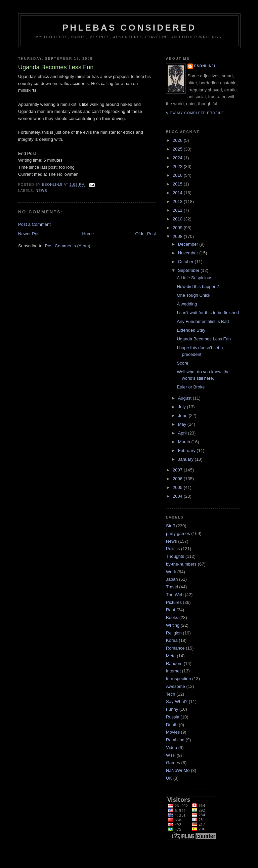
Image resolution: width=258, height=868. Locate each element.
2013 (178, 201)
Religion (174, 633)
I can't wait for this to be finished (208, 313)
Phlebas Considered (129, 28)
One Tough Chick (193, 295)
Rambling (175, 740)
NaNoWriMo (178, 770)
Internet (173, 671)
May (183, 424)
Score (182, 363)
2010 (178, 219)
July (183, 407)
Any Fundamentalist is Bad (203, 321)
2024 (178, 158)
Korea (172, 640)
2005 (178, 487)
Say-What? (177, 701)
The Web (175, 595)
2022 (178, 167)
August (185, 398)
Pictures (174, 602)
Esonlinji (205, 66)
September (189, 270)
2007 (178, 470)
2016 (178, 175)
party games (178, 533)
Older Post (146, 234)
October (186, 262)
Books (172, 617)
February (187, 450)
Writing (173, 625)
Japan (172, 579)
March (185, 442)
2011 (178, 210)
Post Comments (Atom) (68, 246)
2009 (178, 228)
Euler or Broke (191, 387)
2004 (178, 496)
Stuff (170, 526)
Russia (173, 717)
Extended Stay (191, 330)
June (183, 416)
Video (171, 748)
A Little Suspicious (195, 278)
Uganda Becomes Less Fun (204, 339)
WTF (171, 755)
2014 (178, 193)
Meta (171, 656)
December (189, 244)
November (189, 253)
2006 (178, 479)
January (186, 459)
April (183, 433)
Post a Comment (34, 224)
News (41, 191)
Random (174, 664)
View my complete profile (195, 113)
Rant (170, 610)
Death (172, 725)
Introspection (178, 679)
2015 (178, 184)
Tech (170, 694)
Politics (173, 549)
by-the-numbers (181, 564)
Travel (172, 587)
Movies (173, 732)
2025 (178, 149)
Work (171, 572)
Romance (175, 648)
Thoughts (175, 556)
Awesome (176, 686)
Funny (172, 709)
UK (169, 778)
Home (88, 234)
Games (173, 763)
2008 (178, 236)
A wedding (187, 304)
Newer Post (29, 234)
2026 (178, 140)
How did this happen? (198, 286)
